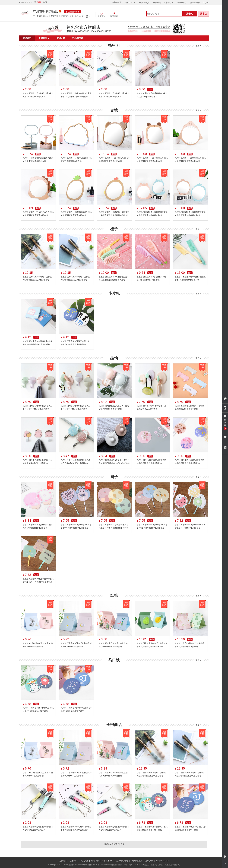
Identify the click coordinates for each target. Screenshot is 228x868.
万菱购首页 (117, 2)
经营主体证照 (149, 865)
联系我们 (73, 861)
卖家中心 (169, 2)
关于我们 (63, 861)
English (206, 2)
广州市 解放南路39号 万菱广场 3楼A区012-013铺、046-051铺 (58, 16)
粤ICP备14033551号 (101, 865)
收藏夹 (157, 2)
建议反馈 (149, 861)
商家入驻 (84, 861)
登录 (39, 2)
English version (163, 861)
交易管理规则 (122, 861)
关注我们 (195, 2)
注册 (45, 2)
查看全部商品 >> (114, 844)
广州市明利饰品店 (45, 11)
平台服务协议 (108, 861)
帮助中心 (182, 3)
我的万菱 (130, 2)
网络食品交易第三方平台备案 (167, 865)
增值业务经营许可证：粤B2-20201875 (126, 865)
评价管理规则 (137, 861)
